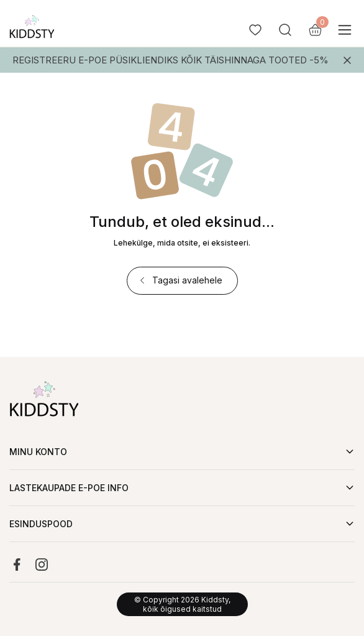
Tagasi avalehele (180, 280)
